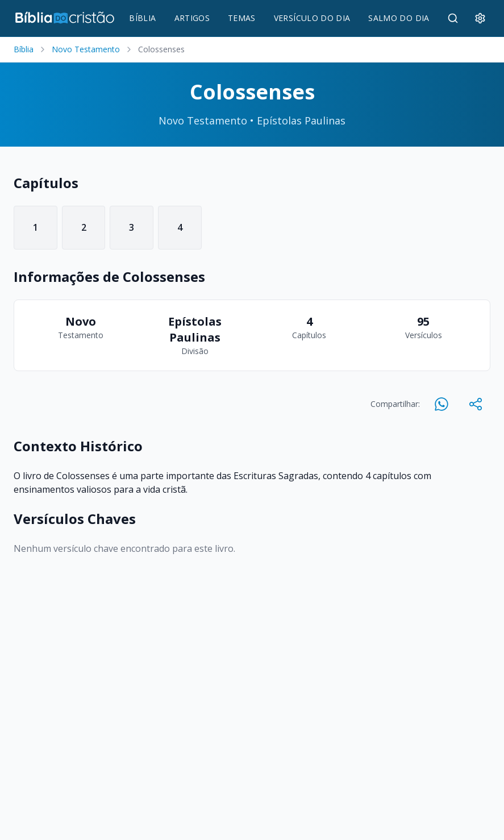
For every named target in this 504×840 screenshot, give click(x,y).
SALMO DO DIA (399, 18)
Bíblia (24, 49)
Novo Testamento (86, 49)
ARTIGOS (192, 18)
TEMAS (242, 18)
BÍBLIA (142, 18)
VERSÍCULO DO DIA (312, 18)
